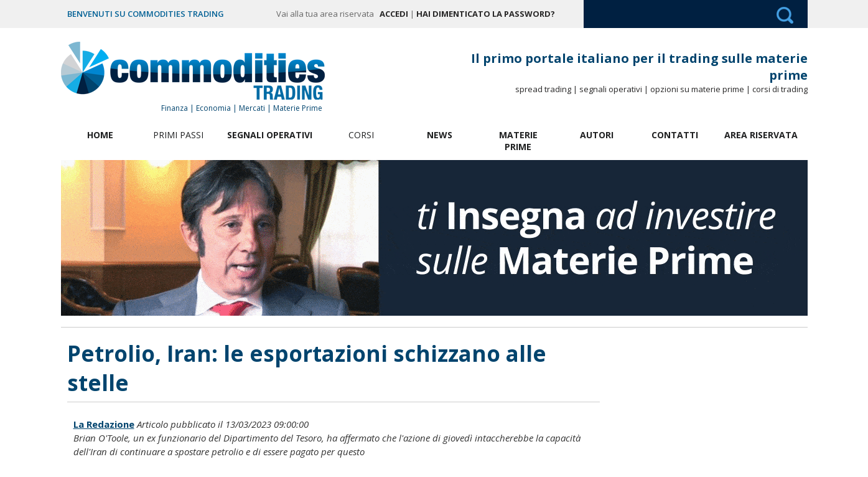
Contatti (675, 135)
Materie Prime (518, 141)
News (440, 135)
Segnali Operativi (270, 135)
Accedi (394, 14)
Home (100, 135)
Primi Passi (178, 135)
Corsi (361, 135)
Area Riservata (761, 135)
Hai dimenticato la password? (486, 14)
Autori (597, 135)
